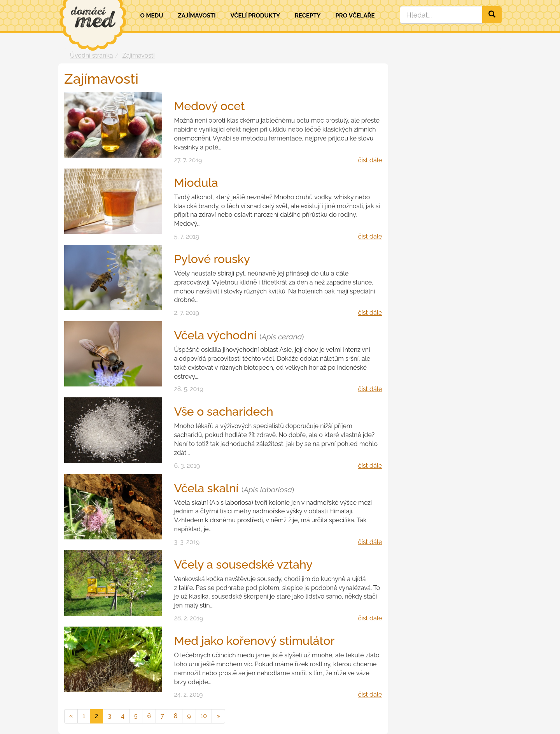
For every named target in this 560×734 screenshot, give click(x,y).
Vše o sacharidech (223, 412)
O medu (152, 16)
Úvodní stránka (92, 55)
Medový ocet (209, 106)
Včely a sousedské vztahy (243, 565)
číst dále (370, 160)
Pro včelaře (355, 16)
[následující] (218, 716)
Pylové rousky (212, 259)
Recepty (308, 16)
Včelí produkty (255, 16)
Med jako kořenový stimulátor (254, 641)
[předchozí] (71, 716)
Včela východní (239, 335)
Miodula (196, 183)
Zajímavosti (197, 16)
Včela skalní (234, 488)
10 (204, 716)
